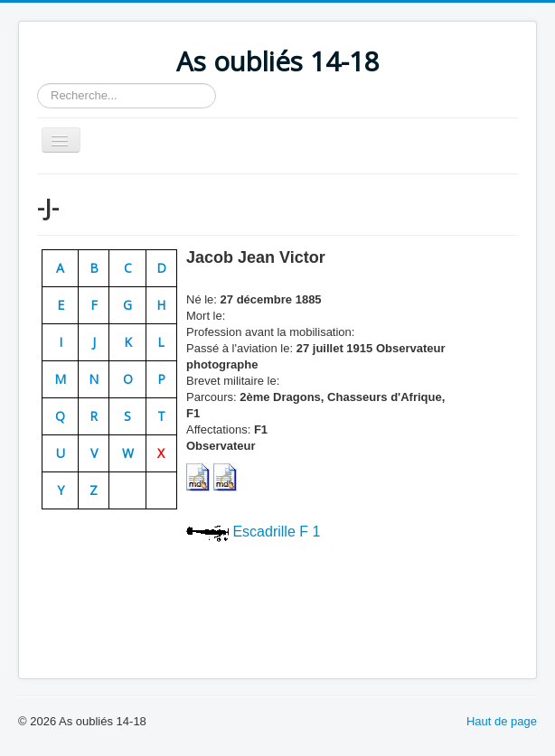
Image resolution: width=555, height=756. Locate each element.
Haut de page (502, 721)
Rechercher (38, 84)
